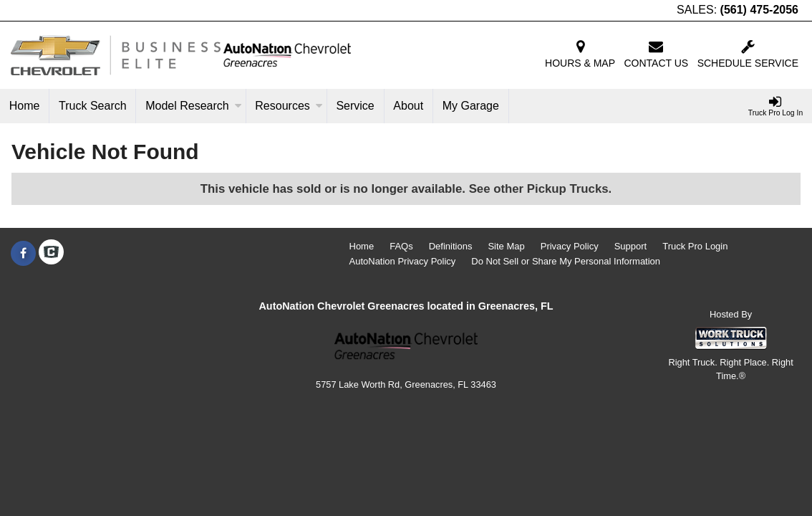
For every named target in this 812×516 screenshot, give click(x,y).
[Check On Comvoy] (51, 254)
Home (25, 106)
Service (355, 106)
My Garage (471, 106)
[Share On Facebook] (23, 254)
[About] (409, 106)
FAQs (401, 246)
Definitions (451, 246)
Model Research (194, 106)
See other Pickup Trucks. (541, 189)
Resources (289, 106)
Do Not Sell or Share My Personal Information (566, 261)
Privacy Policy (570, 246)
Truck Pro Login (695, 246)
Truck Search (93, 106)
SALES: (738, 10)
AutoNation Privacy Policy (403, 261)
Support (631, 246)
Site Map (506, 246)
